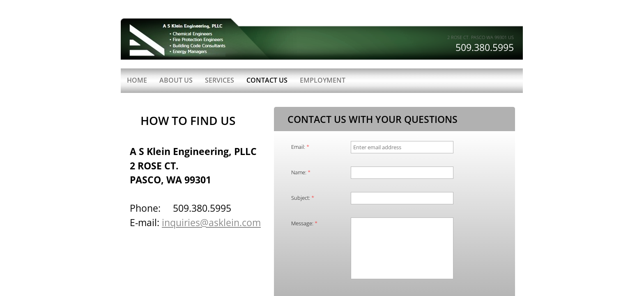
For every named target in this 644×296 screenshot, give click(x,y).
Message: (304, 223)
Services (220, 80)
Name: (301, 172)
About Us (176, 80)
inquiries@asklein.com (211, 222)
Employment (323, 80)
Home (137, 80)
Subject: (303, 198)
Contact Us (267, 80)
